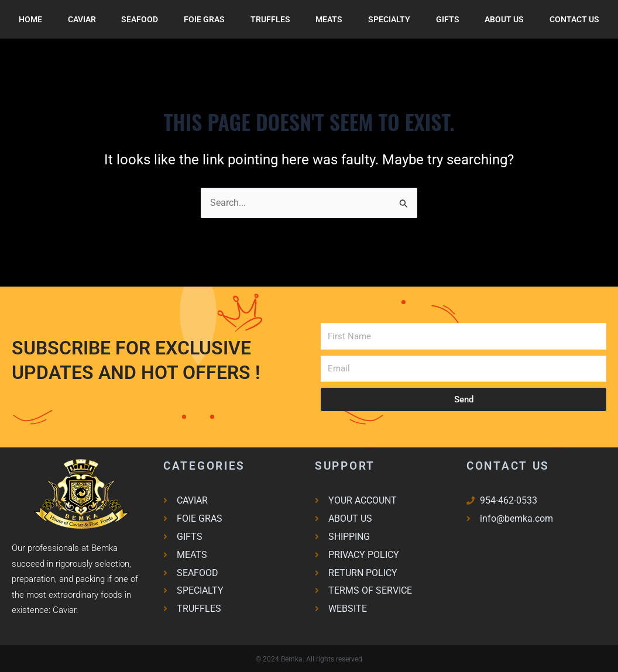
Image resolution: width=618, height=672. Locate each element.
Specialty (389, 19)
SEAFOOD (140, 19)
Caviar (82, 19)
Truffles (270, 19)
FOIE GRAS (204, 19)
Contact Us (574, 19)
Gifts (448, 19)
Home (30, 19)
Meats (329, 19)
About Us (504, 19)
